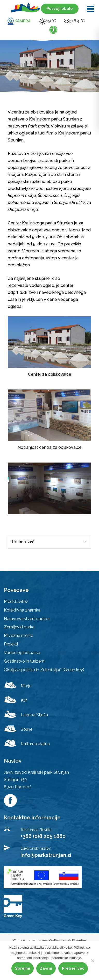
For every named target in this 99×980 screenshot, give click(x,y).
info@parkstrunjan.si (46, 855)
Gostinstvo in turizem (24, 661)
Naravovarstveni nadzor (27, 619)
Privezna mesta (19, 635)
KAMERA (23, 21)
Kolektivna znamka (22, 610)
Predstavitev (16, 602)
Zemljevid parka (19, 627)
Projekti (11, 644)
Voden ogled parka (22, 653)
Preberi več (23, 542)
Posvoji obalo (60, 9)
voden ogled (42, 285)
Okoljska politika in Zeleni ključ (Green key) (44, 670)
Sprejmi (23, 968)
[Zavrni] (93, 961)
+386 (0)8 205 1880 (43, 836)
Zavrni (46, 968)
